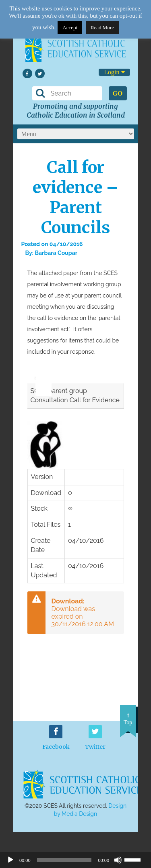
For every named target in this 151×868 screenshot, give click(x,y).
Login (114, 72)
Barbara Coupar (56, 253)
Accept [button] (70, 28)
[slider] (40, 373)
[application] (39, 375)
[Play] (10, 860)
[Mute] (118, 860)
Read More (102, 28)
